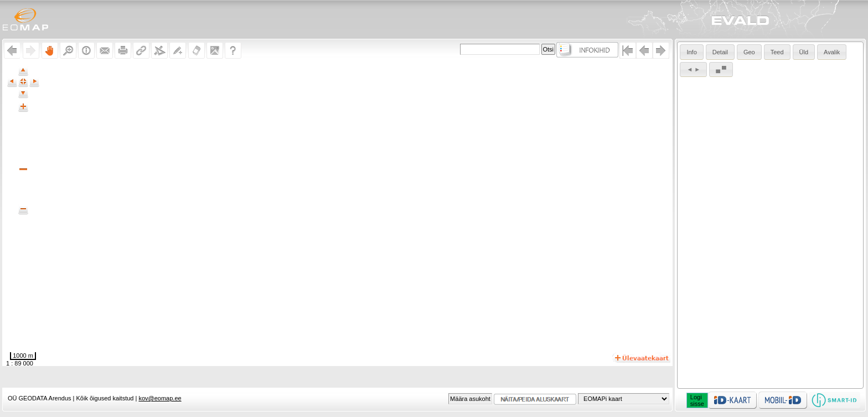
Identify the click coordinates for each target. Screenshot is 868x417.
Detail (720, 52)
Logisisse (697, 400)
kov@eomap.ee (160, 398)
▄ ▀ (721, 69)
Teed (777, 52)
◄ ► (693, 69)
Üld (804, 52)
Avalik (832, 52)
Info (691, 52)
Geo (749, 52)
